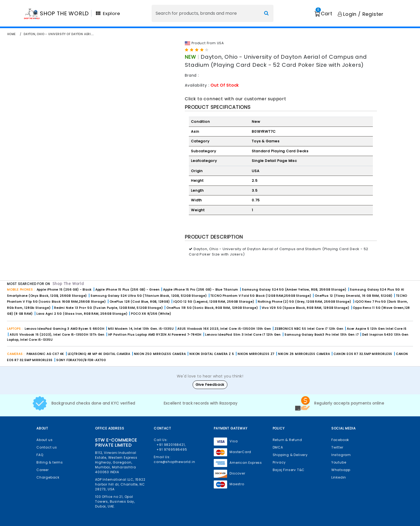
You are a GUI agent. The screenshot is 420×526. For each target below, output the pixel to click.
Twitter (337, 447)
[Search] (213, 13)
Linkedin (339, 477)
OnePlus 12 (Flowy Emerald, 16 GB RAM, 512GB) (353, 296)
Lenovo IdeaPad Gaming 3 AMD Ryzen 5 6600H (65, 329)
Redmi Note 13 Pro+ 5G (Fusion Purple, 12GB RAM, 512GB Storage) (108, 308)
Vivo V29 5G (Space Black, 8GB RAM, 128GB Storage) (305, 308)
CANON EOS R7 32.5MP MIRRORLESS (363, 354)
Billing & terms (50, 462)
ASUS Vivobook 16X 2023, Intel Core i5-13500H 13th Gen (224, 329)
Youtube (339, 462)
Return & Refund (287, 440)
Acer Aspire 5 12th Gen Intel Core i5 (377, 329)
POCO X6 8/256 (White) (151, 314)
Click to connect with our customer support (236, 99)
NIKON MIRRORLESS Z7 (256, 354)
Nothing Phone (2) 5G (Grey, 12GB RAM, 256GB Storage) (304, 302)
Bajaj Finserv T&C (289, 470)
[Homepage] (32, 13)
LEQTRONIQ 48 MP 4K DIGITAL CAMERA (99, 354)
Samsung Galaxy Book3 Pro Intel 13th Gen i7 (322, 335)
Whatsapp (341, 470)
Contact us (47, 447)
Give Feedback (210, 385)
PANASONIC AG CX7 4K (45, 354)
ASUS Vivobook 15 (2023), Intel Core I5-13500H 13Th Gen (57, 335)
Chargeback (48, 477)
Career (43, 470)
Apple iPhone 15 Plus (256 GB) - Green (127, 290)
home (11, 34)
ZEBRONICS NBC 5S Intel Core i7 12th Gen (309, 329)
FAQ (40, 455)
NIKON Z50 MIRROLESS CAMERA (160, 354)
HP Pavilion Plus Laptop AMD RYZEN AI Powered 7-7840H (155, 335)
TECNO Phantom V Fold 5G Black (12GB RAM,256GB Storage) (261, 296)
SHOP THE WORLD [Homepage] (64, 13)
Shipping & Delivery (290, 455)
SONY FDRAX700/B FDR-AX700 (81, 360)
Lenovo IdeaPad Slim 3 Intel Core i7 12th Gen (243, 335)
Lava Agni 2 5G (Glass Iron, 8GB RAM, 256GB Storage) (82, 314)
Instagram (341, 455)
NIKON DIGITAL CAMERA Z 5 (212, 354)
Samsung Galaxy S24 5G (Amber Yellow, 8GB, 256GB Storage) (294, 290)
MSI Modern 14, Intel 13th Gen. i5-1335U (141, 329)
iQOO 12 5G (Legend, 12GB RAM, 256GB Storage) (214, 302)
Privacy (279, 462)
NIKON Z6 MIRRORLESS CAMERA (304, 354)
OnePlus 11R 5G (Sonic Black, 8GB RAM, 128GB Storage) (212, 308)
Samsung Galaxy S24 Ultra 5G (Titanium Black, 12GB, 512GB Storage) (149, 296)
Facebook (340, 440)
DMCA (278, 447)
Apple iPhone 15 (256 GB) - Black (64, 290)
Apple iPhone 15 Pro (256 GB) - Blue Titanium (201, 290)
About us (44, 440)
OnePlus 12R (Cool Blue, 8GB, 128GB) (140, 302)
